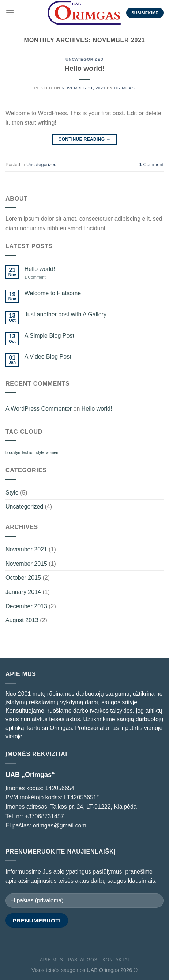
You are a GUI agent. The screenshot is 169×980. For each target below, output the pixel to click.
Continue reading (84, 140)
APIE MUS (51, 960)
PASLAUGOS (83, 960)
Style (12, 493)
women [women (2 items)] (52, 452)
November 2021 (26, 549)
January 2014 (23, 592)
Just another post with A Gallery (65, 314)
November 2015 (26, 564)
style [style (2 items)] (40, 452)
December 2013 (26, 606)
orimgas (125, 88)
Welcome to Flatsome (53, 293)
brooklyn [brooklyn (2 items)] (13, 452)
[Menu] (10, 13)
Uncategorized (84, 59)
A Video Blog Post (48, 357)
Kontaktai (116, 960)
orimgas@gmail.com (60, 825)
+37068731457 (44, 816)
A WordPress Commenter (39, 409)
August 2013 (22, 620)
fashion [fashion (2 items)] (28, 452)
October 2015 (23, 578)
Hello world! (84, 68)
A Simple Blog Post (49, 336)
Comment (151, 164)
